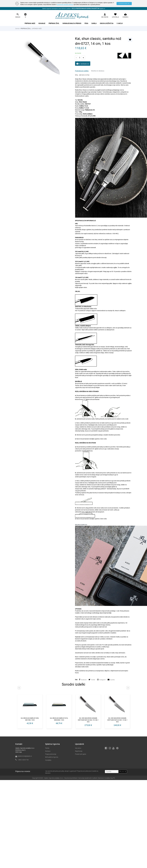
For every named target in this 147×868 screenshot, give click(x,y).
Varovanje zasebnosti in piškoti (88, 778)
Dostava (48, 751)
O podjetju (48, 760)
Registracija (79, 751)
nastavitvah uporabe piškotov (65, 4)
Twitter (92, 680)
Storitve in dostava (98, 71)
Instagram (101, 680)
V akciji (120, 23)
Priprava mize (30, 23)
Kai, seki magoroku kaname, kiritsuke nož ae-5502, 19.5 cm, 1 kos (88, 720)
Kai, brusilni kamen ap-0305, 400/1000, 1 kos (30, 719)
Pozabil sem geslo (81, 754)
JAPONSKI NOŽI (37, 28)
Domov (18, 28)
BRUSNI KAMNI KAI (81, 525)
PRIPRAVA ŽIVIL (26, 28)
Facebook (83, 680)
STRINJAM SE (124, 3)
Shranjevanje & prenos (72, 23)
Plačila (47, 748)
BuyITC (113, 778)
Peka (86, 23)
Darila (94, 23)
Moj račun (78, 748)
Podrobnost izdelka (82, 71)
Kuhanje (42, 23)
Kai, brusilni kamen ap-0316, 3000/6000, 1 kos (59, 719)
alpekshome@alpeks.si (25, 756)
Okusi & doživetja (107, 23)
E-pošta (111, 680)
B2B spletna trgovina (52, 757)
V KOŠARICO (83, 64)
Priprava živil (54, 23)
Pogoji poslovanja (51, 754)
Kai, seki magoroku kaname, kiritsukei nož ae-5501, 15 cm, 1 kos (117, 720)
